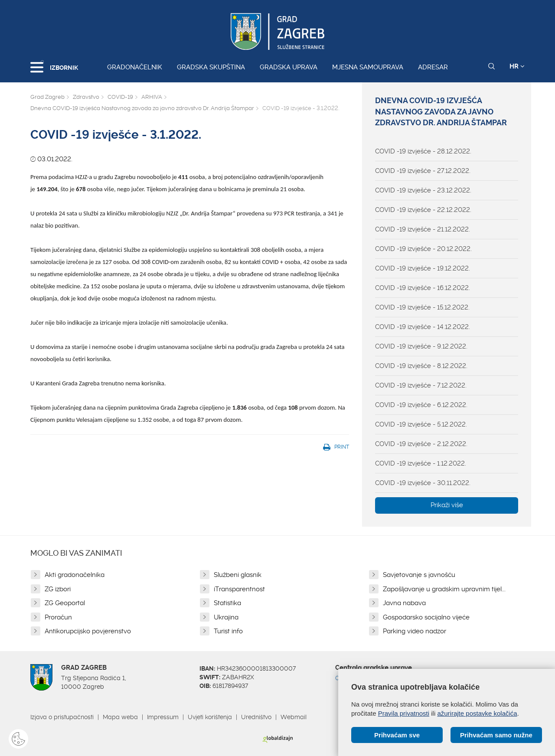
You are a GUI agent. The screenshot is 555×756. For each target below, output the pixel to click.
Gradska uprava (289, 67)
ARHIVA (152, 97)
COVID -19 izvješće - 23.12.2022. (423, 190)
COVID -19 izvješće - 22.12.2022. (423, 210)
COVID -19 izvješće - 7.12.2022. (421, 385)
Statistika (227, 603)
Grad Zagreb (47, 97)
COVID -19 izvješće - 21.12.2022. (423, 229)
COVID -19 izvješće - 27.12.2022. (423, 171)
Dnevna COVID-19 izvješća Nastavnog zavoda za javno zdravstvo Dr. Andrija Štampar (142, 108)
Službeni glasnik (238, 575)
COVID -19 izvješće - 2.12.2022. (421, 444)
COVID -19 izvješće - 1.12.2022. (421, 463)
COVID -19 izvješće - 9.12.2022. (421, 346)
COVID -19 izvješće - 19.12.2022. (423, 268)
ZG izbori (58, 589)
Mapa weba (120, 717)
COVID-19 (120, 97)
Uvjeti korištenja (210, 717)
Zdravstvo (86, 97)
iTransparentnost (239, 589)
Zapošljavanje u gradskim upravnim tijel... (444, 589)
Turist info (228, 631)
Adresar (433, 67)
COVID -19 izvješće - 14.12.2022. (423, 327)
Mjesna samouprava (368, 67)
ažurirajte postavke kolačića (477, 713)
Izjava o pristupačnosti (62, 717)
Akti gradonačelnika (75, 575)
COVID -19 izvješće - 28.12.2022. (423, 151)
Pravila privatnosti (404, 713)
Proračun (58, 617)
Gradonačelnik (135, 67)
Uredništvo (256, 717)
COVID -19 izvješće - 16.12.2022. (423, 288)
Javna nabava (404, 603)
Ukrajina (226, 617)
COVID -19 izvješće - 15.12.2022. (422, 307)
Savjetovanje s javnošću (419, 575)
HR (517, 66)
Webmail (294, 717)
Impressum (163, 717)
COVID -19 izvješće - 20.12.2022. (423, 249)
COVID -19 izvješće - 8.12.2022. (421, 366)
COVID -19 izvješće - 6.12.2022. (421, 405)
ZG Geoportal (65, 603)
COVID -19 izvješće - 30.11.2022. (423, 483)
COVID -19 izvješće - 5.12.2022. (421, 424)
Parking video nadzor (415, 631)
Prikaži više (447, 505)
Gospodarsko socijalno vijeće (426, 617)
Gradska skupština (211, 67)
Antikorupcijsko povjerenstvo (88, 631)
